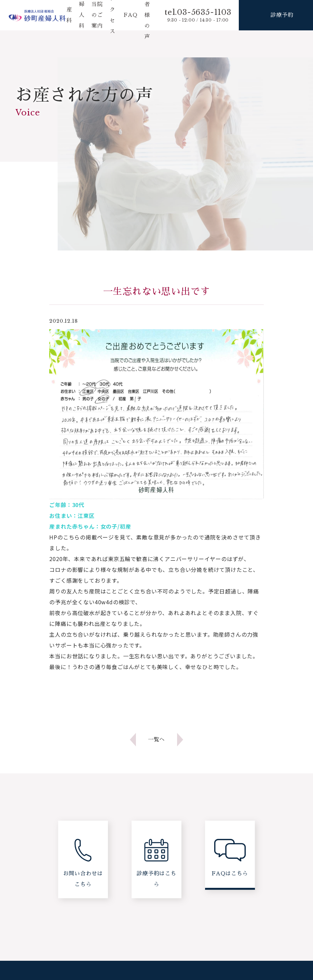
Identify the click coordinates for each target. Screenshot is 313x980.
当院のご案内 (97, 15)
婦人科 (82, 15)
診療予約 (282, 15)
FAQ (131, 15)
